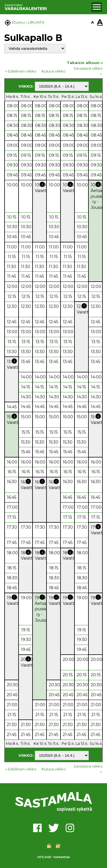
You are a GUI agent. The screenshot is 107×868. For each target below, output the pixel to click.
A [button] (92, 22)
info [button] (42, 184)
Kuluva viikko (54, 71)
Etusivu (18, 22)
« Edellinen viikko (21, 71)
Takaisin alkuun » (85, 63)
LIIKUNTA (36, 22)
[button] (97, 7)
